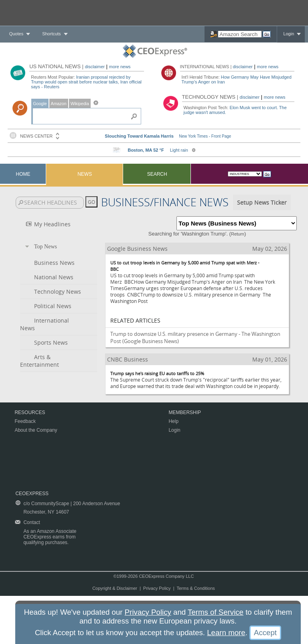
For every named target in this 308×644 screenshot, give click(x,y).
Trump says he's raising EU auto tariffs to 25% (157, 373)
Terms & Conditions (196, 588)
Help (173, 421)
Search (157, 174)
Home (23, 174)
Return (238, 234)
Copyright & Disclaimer (115, 588)
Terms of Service (216, 612)
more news (120, 67)
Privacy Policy (157, 588)
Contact (31, 522)
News (85, 174)
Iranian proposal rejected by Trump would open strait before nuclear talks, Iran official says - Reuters (86, 82)
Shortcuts (51, 34)
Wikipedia (80, 104)
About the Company (36, 430)
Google (40, 104)
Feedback (25, 421)
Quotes (16, 34)
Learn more (226, 633)
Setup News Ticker (262, 202)
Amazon (59, 104)
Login (289, 34)
